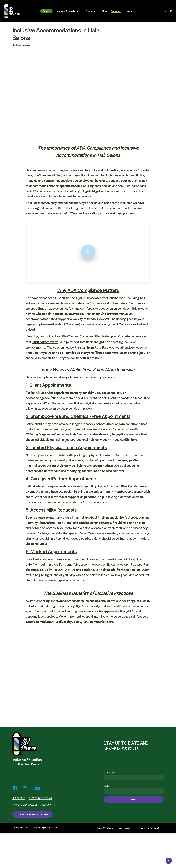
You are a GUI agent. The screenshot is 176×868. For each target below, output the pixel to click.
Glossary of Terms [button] (40, 798)
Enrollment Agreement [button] (150, 828)
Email (107, 786)
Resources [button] (19, 798)
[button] (32, 814)
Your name (110, 773)
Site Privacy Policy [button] (127, 828)
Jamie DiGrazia (23, 45)
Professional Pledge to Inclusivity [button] (34, 805)
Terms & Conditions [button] (105, 828)
